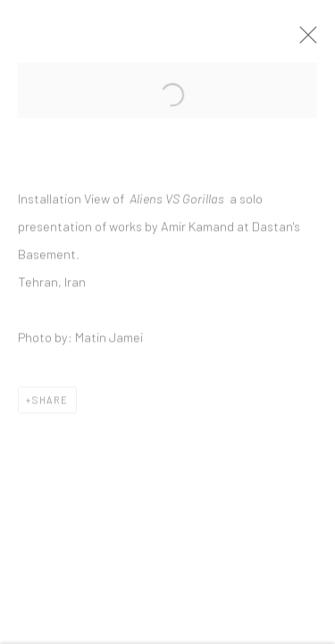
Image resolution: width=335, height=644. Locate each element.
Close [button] (306, 40)
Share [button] (50, 403)
